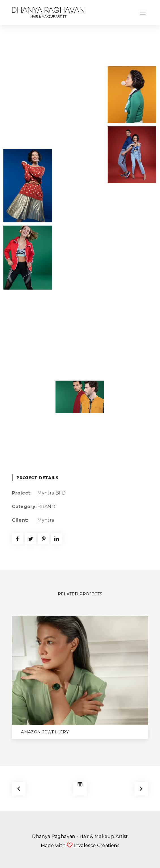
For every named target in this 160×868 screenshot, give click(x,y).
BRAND (46, 507)
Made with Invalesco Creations (80, 845)
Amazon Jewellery (45, 732)
